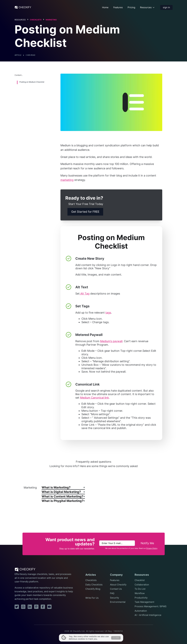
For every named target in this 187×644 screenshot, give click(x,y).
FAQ (112, 593)
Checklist (140, 580)
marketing (67, 180)
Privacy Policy (152, 548)
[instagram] (23, 607)
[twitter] (17, 607)
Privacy (98, 635)
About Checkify (118, 585)
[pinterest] (36, 607)
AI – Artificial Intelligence (148, 615)
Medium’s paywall (111, 341)
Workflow (140, 593)
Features (118, 7)
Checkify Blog (93, 589)
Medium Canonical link (94, 398)
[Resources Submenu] (154, 7)
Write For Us (92, 598)
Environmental (118, 602)
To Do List (140, 589)
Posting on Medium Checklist (32, 82)
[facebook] (43, 607)
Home (105, 7)
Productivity (141, 598)
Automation (141, 611)
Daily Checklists (94, 585)
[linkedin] (30, 607)
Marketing (51, 20)
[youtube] (49, 607)
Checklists (36, 20)
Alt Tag (85, 294)
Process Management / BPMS (151, 606)
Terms (89, 635)
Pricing (131, 7)
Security (114, 598)
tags (108, 313)
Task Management (144, 602)
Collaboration (142, 585)
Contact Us (116, 589)
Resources (146, 7)
